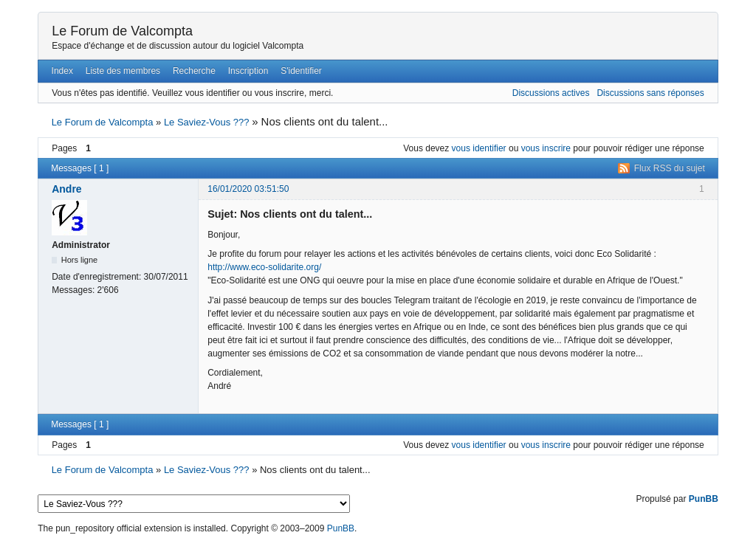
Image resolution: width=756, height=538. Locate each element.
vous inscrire (546, 148)
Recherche (194, 71)
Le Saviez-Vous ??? (207, 122)
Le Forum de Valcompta (122, 31)
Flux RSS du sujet (670, 168)
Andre (66, 189)
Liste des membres (123, 71)
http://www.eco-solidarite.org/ (264, 267)
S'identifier (301, 71)
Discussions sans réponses (650, 93)
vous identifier (479, 148)
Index (62, 71)
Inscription (248, 71)
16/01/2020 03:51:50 (248, 189)
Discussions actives (551, 93)
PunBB (704, 499)
